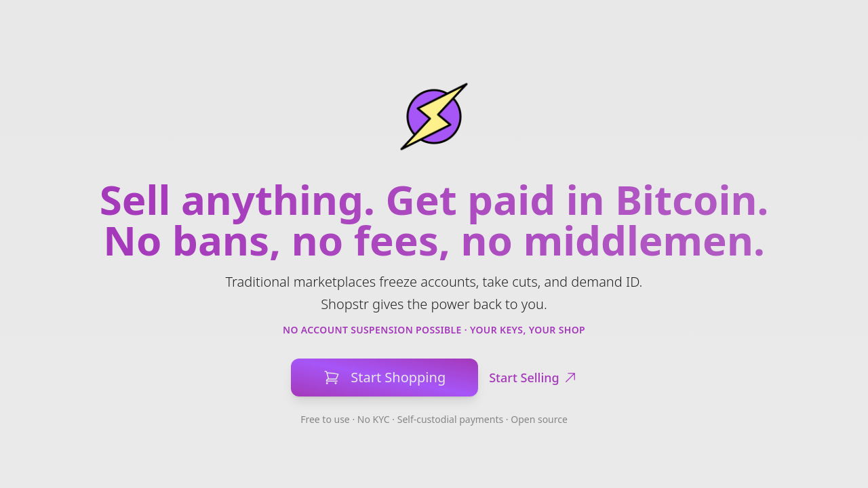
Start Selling (533, 378)
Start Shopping (384, 377)
